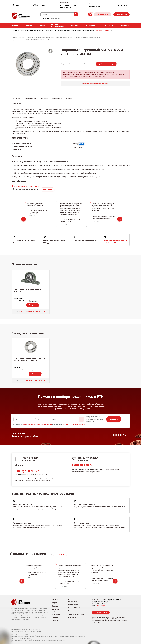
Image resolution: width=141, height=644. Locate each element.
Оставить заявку (103, 31)
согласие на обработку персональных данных (37, 424)
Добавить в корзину (106, 64)
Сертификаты (74, 608)
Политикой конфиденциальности (74, 424)
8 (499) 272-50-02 (99, 600)
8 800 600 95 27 (124, 5)
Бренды (29, 26)
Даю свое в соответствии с (50, 424)
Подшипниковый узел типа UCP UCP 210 (28, 291)
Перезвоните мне (121, 14)
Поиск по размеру (73, 600)
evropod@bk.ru (82, 465)
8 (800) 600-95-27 (27, 471)
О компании (74, 26)
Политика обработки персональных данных (26, 630)
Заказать (114, 419)
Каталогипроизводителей (57, 26)
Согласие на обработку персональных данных (26, 632)
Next (120, 220)
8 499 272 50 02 (94, 6)
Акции (43, 26)
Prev (23, 220)
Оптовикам (91, 26)
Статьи (55, 621)
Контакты (125, 26)
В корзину (33, 305)
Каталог (15, 26)
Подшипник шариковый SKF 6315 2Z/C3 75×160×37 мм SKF (29, 360)
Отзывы (55, 617)
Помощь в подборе (103, 14)
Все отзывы (48, 189)
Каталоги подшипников (57, 610)
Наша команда (74, 611)
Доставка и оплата (108, 26)
